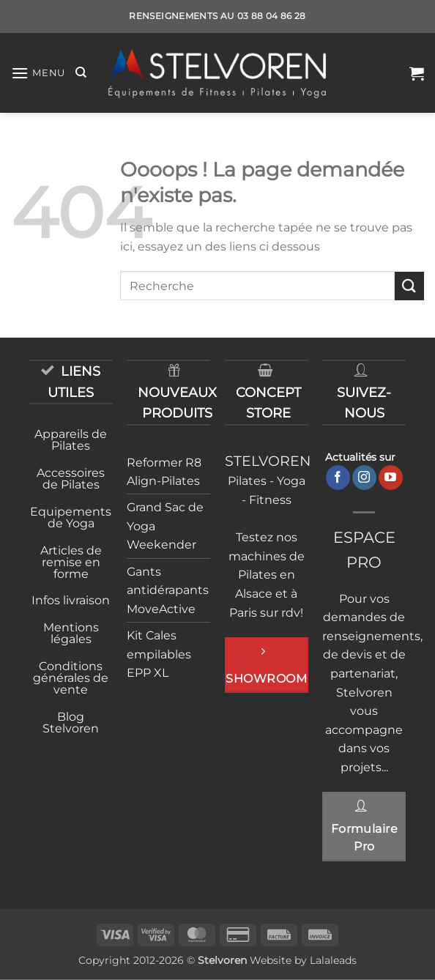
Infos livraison (71, 600)
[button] (38, 73)
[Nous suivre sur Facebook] (338, 478)
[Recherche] (81, 73)
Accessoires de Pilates (71, 479)
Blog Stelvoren (71, 723)
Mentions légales (71, 633)
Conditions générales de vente (71, 678)
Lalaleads (333, 960)
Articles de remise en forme (71, 562)
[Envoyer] (409, 286)
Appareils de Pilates (71, 440)
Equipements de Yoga (71, 517)
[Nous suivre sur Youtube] (391, 478)
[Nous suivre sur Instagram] (364, 478)
